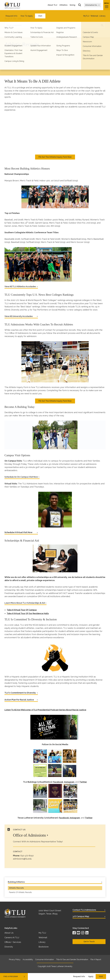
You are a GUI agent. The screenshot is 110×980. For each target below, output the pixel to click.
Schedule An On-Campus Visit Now (21, 477)
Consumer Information (45, 960)
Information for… (93, 5)
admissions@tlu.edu (22, 859)
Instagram (69, 782)
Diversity (9, 947)
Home (7, 13)
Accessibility (28, 960)
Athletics (63, 5)
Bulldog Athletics (60, 13)
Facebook (58, 782)
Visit (101, 976)
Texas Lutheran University (62, 966)
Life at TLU (18, 13)
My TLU (42, 933)
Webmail (43, 937)
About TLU (52, 5)
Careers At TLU (12, 937)
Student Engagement (40, 13)
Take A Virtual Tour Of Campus (22, 610)
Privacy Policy (15, 960)
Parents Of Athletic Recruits (20, 892)
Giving (72, 5)
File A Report (96, 960)
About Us (9, 933)
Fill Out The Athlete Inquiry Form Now (55, 157)
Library (42, 942)
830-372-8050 (27, 856)
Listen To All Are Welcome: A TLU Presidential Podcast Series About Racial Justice (45, 710)
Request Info (79, 976)
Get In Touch (89, 942)
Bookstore (44, 947)
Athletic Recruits (16, 888)
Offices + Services (13, 942)
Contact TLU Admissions (84, 910)
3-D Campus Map (81, 916)
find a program (14, 977)
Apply (91, 976)
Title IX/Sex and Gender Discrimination (72, 960)
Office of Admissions (29, 835)
